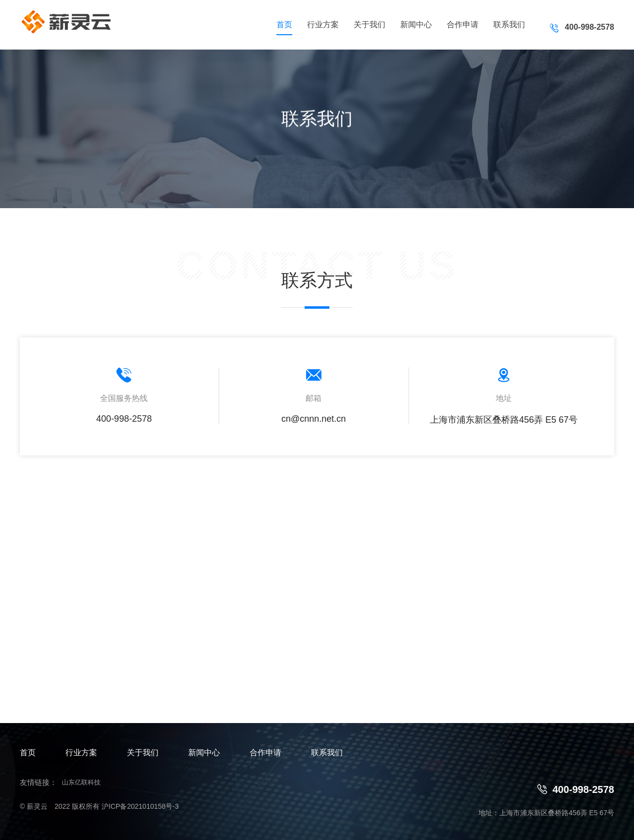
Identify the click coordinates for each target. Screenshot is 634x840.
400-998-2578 (576, 789)
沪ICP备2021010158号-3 (140, 806)
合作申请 (463, 25)
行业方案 (323, 25)
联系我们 (509, 25)
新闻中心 (416, 25)
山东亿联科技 (81, 782)
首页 (284, 25)
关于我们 (370, 25)
